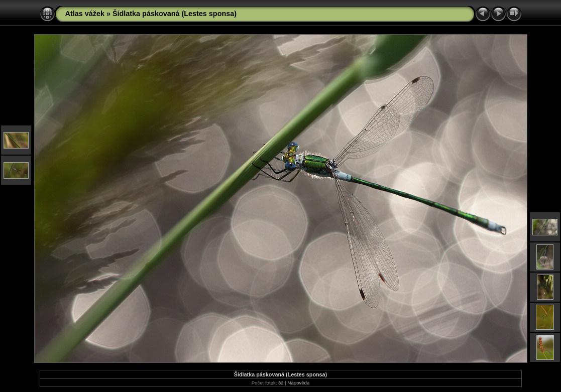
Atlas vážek (85, 14)
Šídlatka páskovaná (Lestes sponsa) (175, 14)
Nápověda (299, 383)
